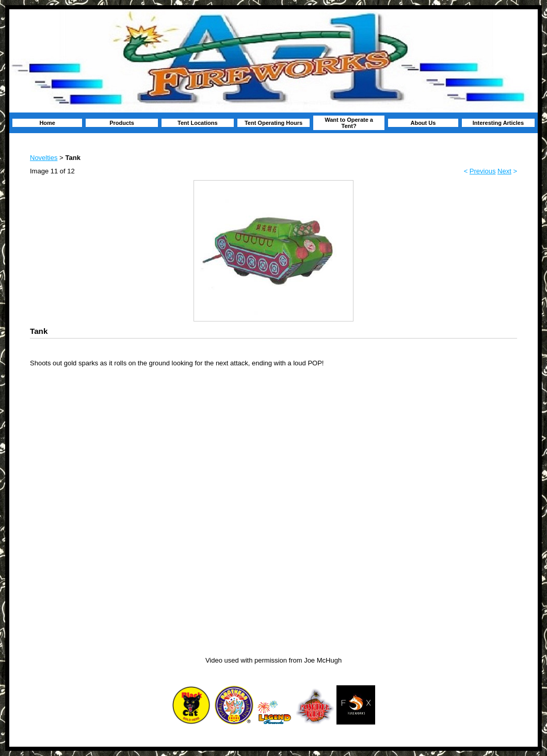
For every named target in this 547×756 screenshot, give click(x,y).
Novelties (44, 158)
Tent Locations (197, 123)
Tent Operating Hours (273, 123)
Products (122, 123)
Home (47, 123)
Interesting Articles (498, 123)
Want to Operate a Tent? (349, 123)
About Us (423, 123)
